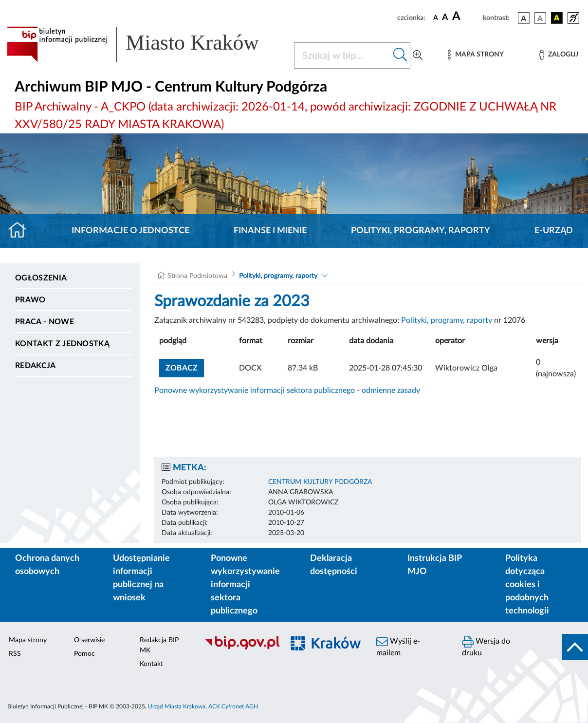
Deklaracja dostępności (334, 565)
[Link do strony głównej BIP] (145, 44)
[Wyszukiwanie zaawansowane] (418, 56)
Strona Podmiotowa (197, 276)
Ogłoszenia (41, 278)
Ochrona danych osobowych (47, 565)
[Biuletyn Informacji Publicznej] (239, 649)
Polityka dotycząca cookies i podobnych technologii (527, 585)
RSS (15, 654)
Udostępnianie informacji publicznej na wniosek (141, 578)
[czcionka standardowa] (436, 18)
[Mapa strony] (476, 55)
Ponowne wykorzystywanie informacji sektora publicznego (245, 585)
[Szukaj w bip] (400, 56)
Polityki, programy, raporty (421, 231)
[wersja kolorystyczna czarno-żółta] (557, 18)
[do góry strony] (575, 647)
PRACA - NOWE (45, 322)
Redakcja (36, 366)
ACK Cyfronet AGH (233, 706)
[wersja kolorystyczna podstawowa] (524, 18)
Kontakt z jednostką (62, 344)
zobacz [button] (185, 367)
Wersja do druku (486, 646)
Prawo (30, 300)
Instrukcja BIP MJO (434, 565)
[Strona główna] (21, 231)
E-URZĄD (554, 231)
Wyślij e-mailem (398, 646)
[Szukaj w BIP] (342, 56)
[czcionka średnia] (445, 18)
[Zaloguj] (559, 55)
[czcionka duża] (466, 17)
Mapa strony (28, 640)
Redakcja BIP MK (159, 645)
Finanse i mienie (270, 231)
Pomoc (84, 654)
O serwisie (89, 640)
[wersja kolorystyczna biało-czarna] (540, 18)
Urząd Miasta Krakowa (177, 706)
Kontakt (151, 664)
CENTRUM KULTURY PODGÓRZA (320, 482)
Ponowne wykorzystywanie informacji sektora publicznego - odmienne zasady (287, 390)
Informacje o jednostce (130, 231)
